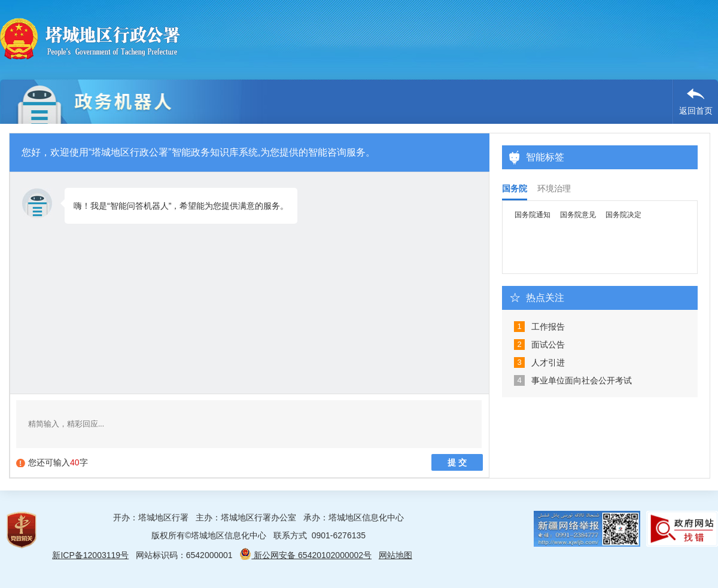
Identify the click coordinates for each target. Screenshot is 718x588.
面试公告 (548, 345)
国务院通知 (533, 215)
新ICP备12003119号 (90, 555)
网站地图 (395, 555)
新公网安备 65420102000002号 (305, 555)
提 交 (457, 462)
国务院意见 (578, 215)
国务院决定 (623, 215)
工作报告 (548, 327)
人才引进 (548, 362)
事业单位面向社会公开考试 (582, 380)
